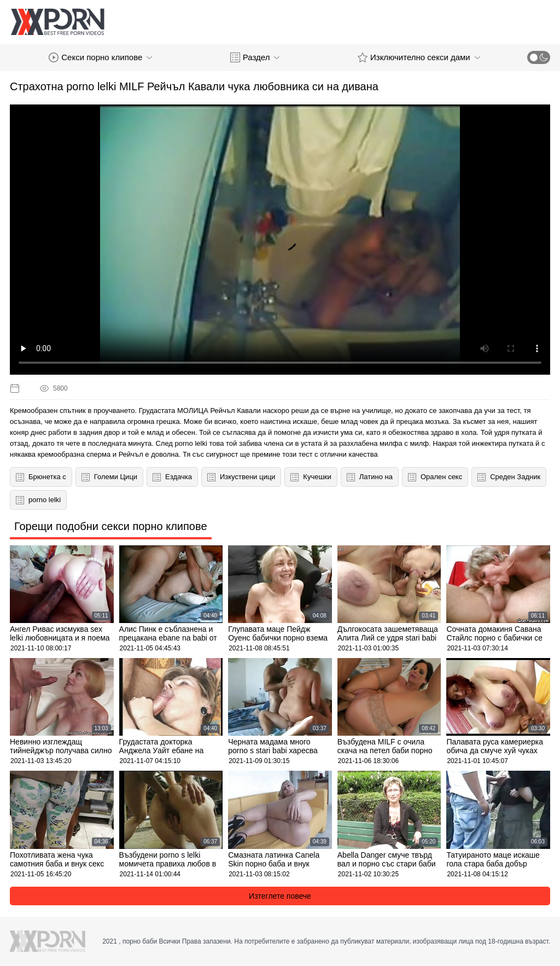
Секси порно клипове (100, 57)
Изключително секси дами (419, 57)
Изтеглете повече (280, 896)
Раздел (255, 57)
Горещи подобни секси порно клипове (111, 526)
